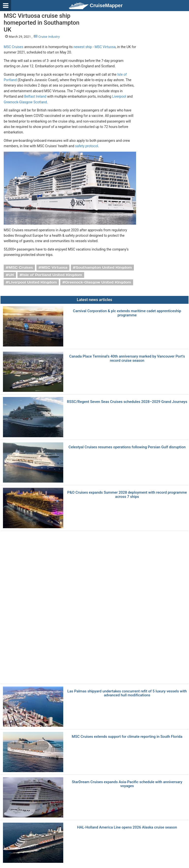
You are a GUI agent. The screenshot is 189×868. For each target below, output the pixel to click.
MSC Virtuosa (105, 47)
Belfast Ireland (35, 96)
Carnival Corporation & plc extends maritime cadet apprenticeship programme (127, 313)
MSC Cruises (14, 47)
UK (11, 275)
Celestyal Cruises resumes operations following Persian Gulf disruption (127, 447)
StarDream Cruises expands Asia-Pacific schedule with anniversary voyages (127, 784)
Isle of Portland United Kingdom (52, 275)
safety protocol (87, 146)
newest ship (83, 47)
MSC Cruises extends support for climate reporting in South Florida (127, 737)
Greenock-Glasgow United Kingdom (98, 282)
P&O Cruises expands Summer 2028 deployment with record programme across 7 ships (127, 495)
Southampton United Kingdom (104, 268)
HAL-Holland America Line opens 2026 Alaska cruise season (127, 827)
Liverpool (119, 96)
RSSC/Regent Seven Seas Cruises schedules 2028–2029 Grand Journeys (127, 402)
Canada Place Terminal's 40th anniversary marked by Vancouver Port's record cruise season (127, 358)
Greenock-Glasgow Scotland (25, 102)
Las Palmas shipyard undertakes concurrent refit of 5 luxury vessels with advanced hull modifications (127, 693)
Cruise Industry (47, 37)
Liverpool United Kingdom (33, 282)
